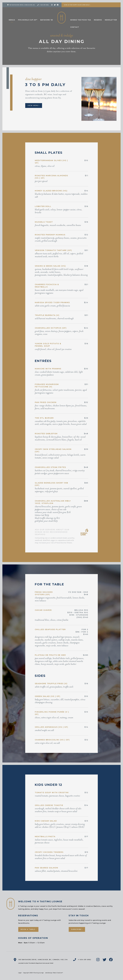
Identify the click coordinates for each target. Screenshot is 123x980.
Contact (75, 27)
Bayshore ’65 (47, 20)
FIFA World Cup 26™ (28, 20)
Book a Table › (29, 929)
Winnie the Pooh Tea (81, 20)
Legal (20, 973)
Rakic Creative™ (58, 973)
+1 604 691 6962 (44, 5)
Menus (12, 20)
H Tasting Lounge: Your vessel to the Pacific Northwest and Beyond (61, 18)
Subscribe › (77, 929)
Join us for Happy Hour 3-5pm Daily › (77, 5)
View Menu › (34, 105)
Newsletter (111, 20)
